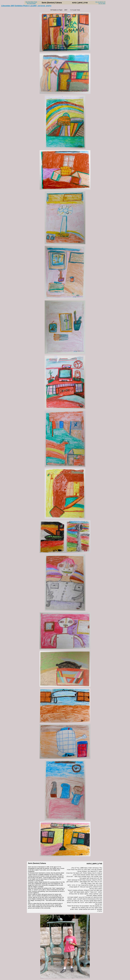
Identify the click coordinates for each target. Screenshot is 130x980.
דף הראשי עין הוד (100, 2)
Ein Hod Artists (31, 3)
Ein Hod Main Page (31, 2)
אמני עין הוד (102, 3)
